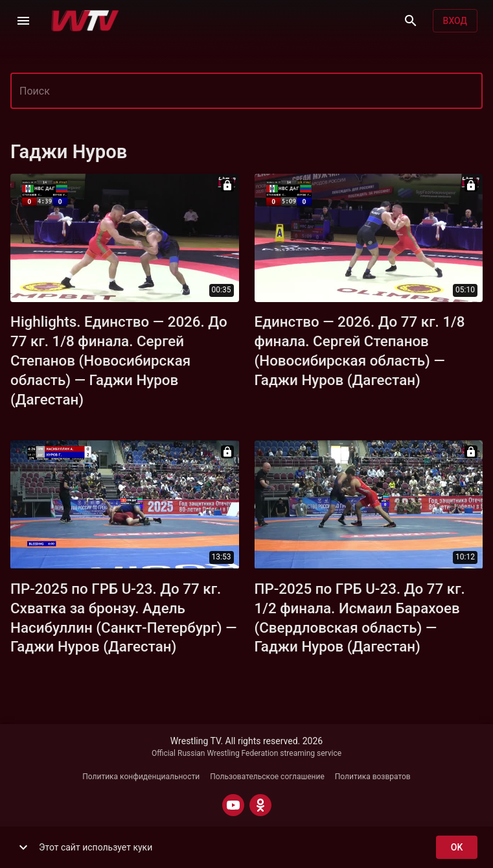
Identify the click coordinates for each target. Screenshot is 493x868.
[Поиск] (411, 21)
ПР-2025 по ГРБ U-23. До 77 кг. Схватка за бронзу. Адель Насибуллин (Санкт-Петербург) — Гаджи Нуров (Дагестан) (124, 618)
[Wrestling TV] (85, 21)
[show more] (23, 847)
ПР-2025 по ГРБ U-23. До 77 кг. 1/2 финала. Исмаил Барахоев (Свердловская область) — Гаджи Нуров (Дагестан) (360, 618)
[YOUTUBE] (233, 805)
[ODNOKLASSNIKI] (260, 805)
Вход (455, 21)
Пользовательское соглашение (267, 777)
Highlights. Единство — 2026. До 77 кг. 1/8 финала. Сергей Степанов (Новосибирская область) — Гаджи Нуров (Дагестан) (119, 360)
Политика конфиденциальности (141, 777)
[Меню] (23, 21)
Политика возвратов (373, 777)
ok (457, 848)
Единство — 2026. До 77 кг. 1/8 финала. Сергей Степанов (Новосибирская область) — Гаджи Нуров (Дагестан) (360, 351)
